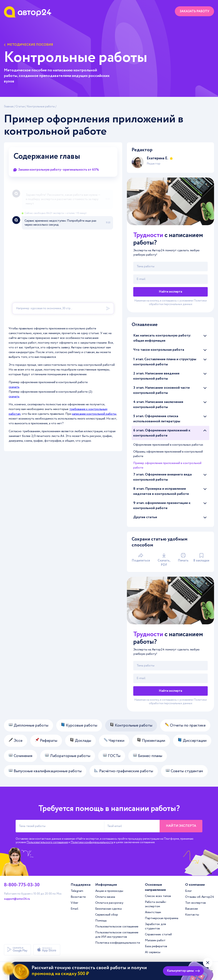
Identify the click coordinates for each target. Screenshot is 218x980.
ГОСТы (112, 756)
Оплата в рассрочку (109, 903)
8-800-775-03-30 (22, 885)
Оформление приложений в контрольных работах (168, 445)
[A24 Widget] (63, 254)
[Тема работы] (170, 266)
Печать (183, 558)
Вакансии (191, 909)
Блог (188, 891)
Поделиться (141, 558)
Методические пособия (29, 45)
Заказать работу (194, 11)
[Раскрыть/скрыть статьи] (205, 336)
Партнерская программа (162, 918)
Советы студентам (184, 771)
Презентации (151, 741)
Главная (9, 107)
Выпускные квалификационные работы (45, 771)
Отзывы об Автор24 (200, 897)
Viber (74, 903)
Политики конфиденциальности (92, 842)
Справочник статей (158, 934)
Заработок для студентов (155, 926)
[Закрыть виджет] (208, 963)
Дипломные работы (29, 725)
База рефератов (156, 946)
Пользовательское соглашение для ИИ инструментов (117, 935)
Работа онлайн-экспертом (156, 904)
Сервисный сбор (107, 915)
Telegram (77, 891)
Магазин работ (155, 940)
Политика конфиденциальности (118, 943)
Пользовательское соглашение (117, 927)
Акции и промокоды (109, 891)
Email (74, 909)
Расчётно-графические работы (124, 771)
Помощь (101, 921)
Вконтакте (78, 897)
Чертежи (114, 741)
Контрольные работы (41, 107)
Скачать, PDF (164, 560)
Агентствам (153, 912)
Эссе (16, 741)
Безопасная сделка (108, 909)
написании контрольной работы (94, 414)
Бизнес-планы (148, 756)
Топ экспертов (195, 903)
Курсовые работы (79, 725)
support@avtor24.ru (17, 899)
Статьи (20, 107)
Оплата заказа (105, 897)
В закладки (201, 558)
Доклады (80, 741)
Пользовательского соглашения (47, 842)
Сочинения (20, 756)
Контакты (192, 915)
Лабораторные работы (68, 756)
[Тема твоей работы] (60, 826)
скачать (14, 387)
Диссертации (192, 741)
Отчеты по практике (185, 725)
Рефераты (46, 741)
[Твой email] (170, 279)
